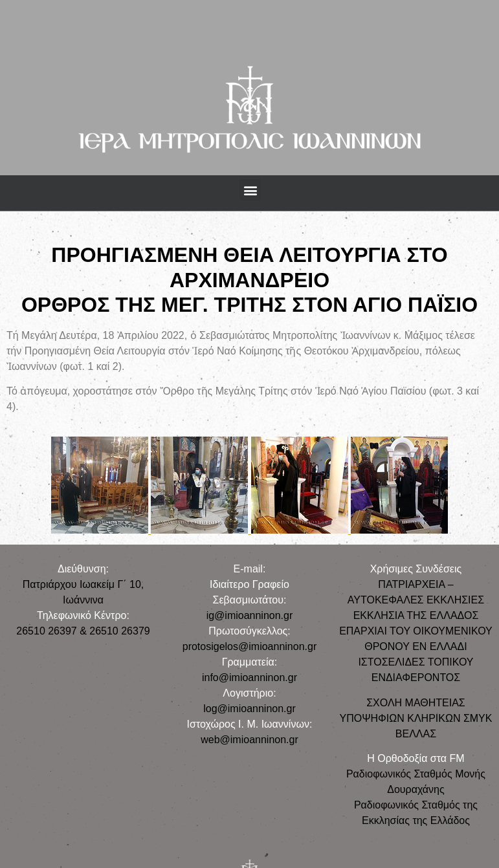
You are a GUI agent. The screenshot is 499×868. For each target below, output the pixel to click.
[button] (250, 190)
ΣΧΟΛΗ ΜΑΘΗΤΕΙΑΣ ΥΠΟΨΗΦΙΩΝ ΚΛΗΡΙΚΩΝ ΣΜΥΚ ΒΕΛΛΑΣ (416, 718)
